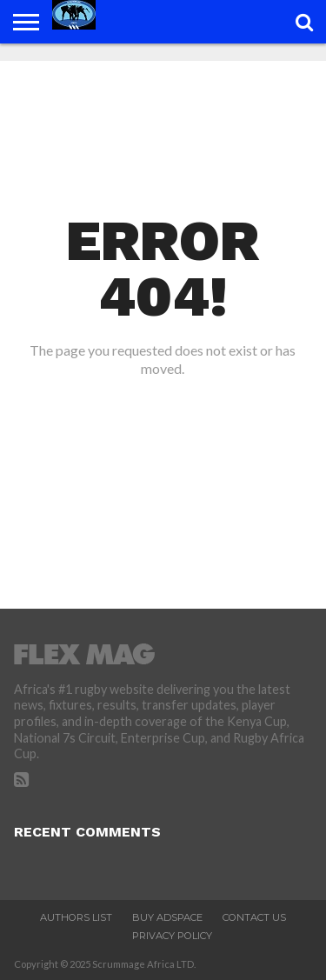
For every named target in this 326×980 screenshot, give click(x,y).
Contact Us (254, 917)
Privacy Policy (172, 936)
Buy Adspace (167, 917)
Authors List (76, 917)
